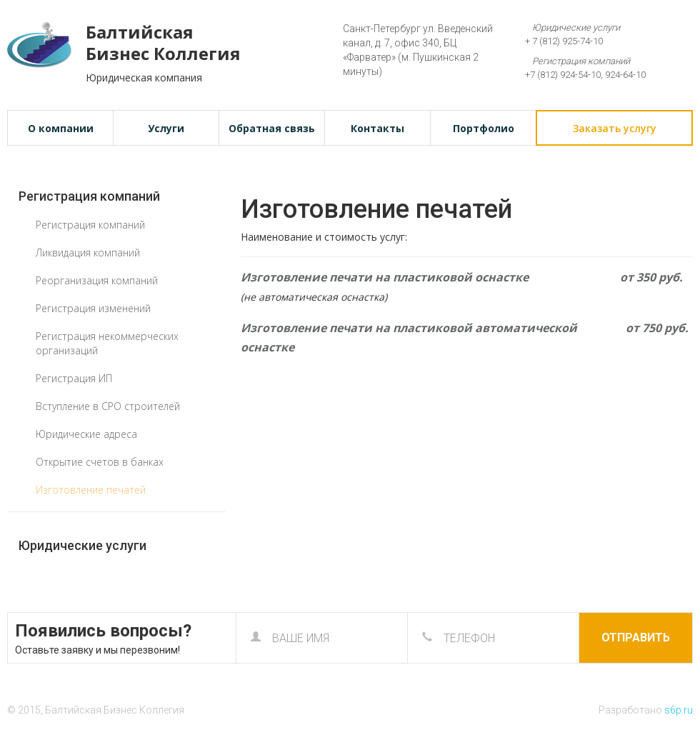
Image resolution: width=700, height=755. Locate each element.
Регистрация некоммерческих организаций (107, 343)
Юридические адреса (86, 434)
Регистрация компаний (89, 196)
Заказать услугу (615, 128)
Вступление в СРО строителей (108, 406)
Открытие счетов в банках (100, 462)
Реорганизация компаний (97, 280)
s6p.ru (679, 710)
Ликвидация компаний (88, 252)
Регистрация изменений (93, 308)
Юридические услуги (82, 545)
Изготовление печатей (91, 490)
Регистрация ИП (74, 378)
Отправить (636, 637)
